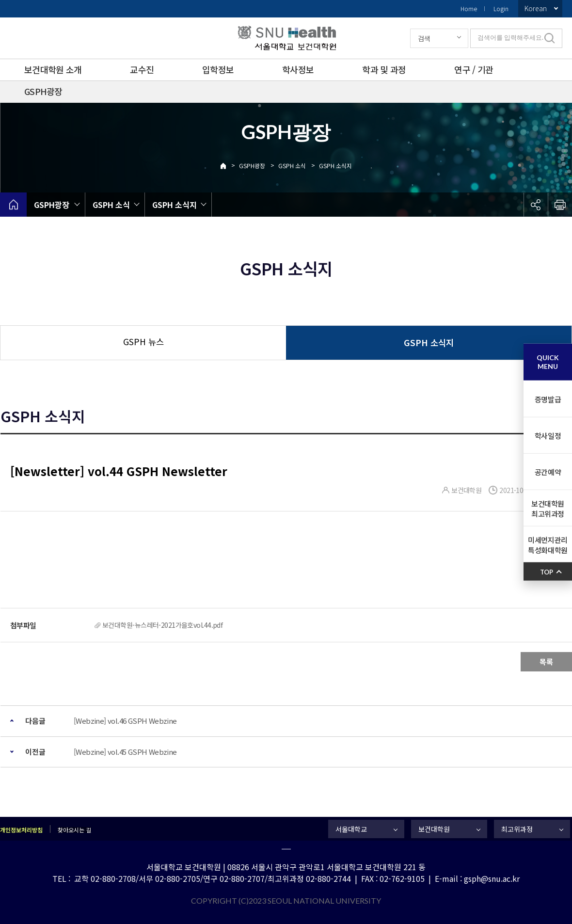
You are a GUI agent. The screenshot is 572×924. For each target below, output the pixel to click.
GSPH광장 (43, 91)
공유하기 (536, 205)
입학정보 (218, 69)
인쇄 (560, 205)
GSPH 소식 (292, 166)
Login (501, 8)
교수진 (142, 69)
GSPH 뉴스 (143, 342)
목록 (546, 661)
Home (469, 8)
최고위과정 (517, 829)
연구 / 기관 (474, 69)
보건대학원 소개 (53, 69)
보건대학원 (434, 829)
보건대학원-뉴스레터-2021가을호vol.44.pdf (162, 625)
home (13, 205)
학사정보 (298, 69)
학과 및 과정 (384, 69)
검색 (424, 38)
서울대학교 (351, 829)
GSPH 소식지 (335, 166)
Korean (536, 8)
